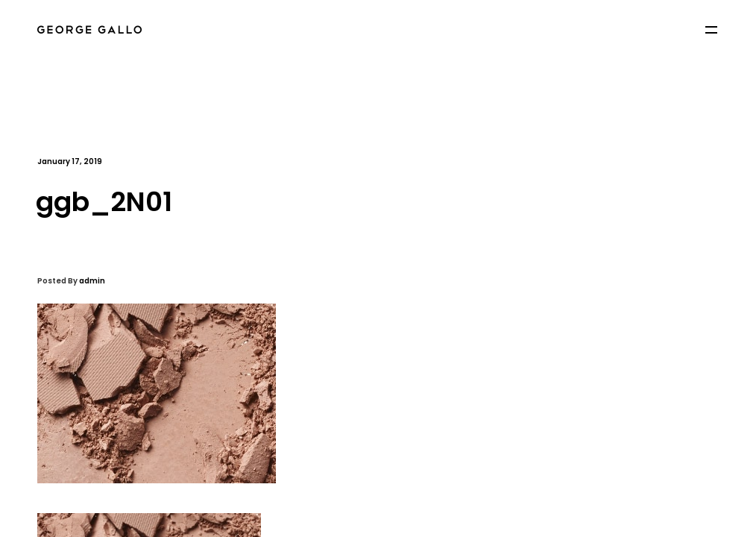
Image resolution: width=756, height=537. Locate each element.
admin (92, 281)
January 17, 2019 (70, 161)
